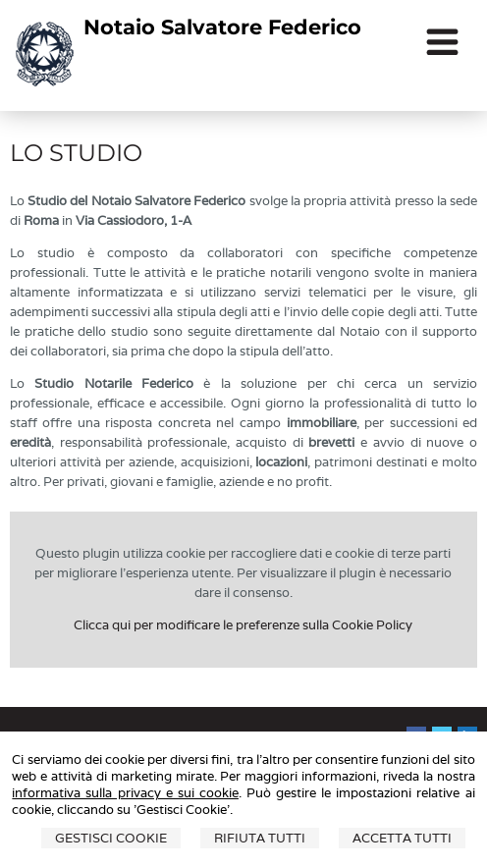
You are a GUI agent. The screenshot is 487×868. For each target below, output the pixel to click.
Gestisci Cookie (111, 838)
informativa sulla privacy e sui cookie (125, 793)
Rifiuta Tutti (260, 838)
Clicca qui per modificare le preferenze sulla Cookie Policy (243, 625)
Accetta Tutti (402, 838)
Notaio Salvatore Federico (222, 27)
